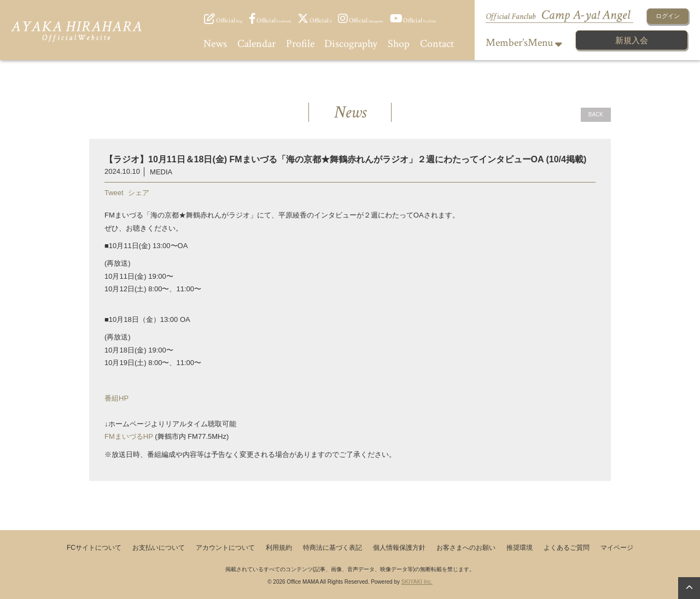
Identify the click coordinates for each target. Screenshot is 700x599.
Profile (300, 44)
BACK (596, 114)
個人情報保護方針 (399, 548)
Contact (437, 44)
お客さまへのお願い (466, 548)
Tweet (114, 193)
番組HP (116, 398)
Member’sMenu (524, 43)
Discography (351, 44)
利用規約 (279, 548)
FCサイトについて (94, 548)
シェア (139, 193)
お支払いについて (159, 548)
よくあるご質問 (567, 548)
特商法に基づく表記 (332, 548)
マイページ (617, 548)
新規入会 (632, 40)
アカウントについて (225, 548)
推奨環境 (520, 548)
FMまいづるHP (129, 436)
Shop (399, 44)
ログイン (668, 16)
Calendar (256, 44)
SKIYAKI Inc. (417, 582)
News (215, 44)
